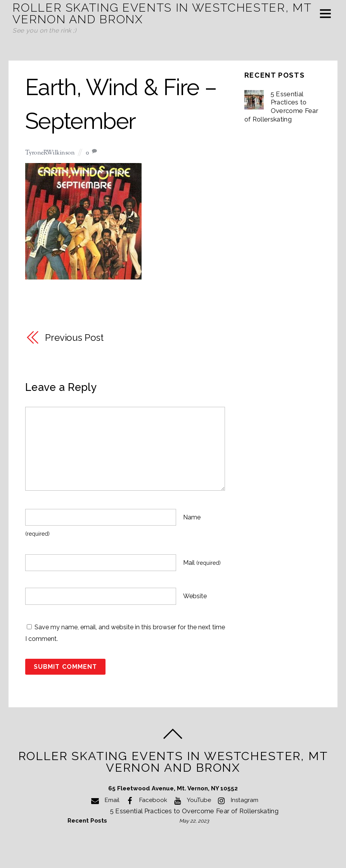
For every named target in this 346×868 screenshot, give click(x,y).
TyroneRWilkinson (50, 153)
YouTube (191, 800)
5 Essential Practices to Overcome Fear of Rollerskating (281, 107)
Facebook (145, 800)
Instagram (237, 800)
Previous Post (74, 338)
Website (195, 596)
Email (104, 800)
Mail (202, 563)
